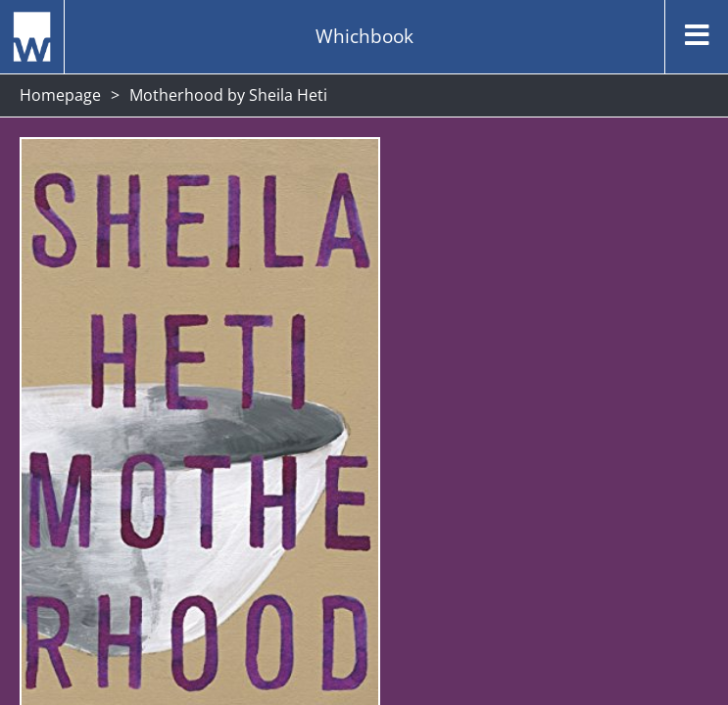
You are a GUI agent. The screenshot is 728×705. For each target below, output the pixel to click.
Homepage (60, 95)
